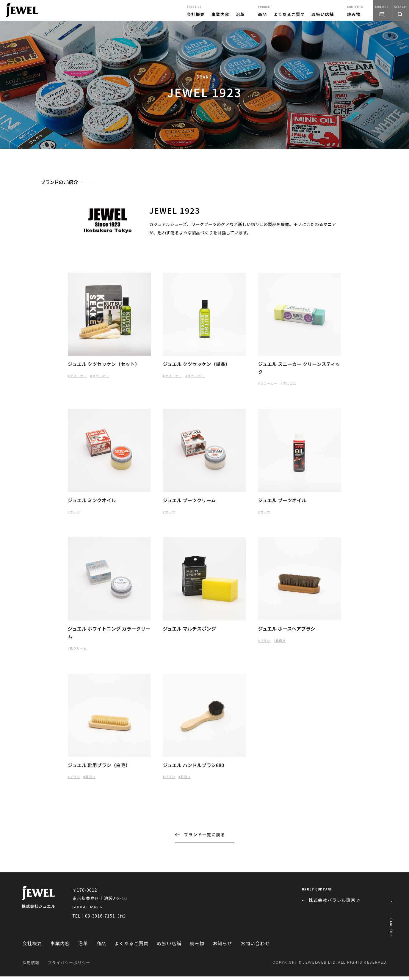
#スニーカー (104, 379)
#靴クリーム (79, 653)
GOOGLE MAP (90, 910)
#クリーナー (79, 379)
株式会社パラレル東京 (336, 904)
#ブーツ (75, 516)
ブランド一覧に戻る (200, 840)
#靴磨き (282, 645)
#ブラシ (265, 645)
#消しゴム (292, 387)
